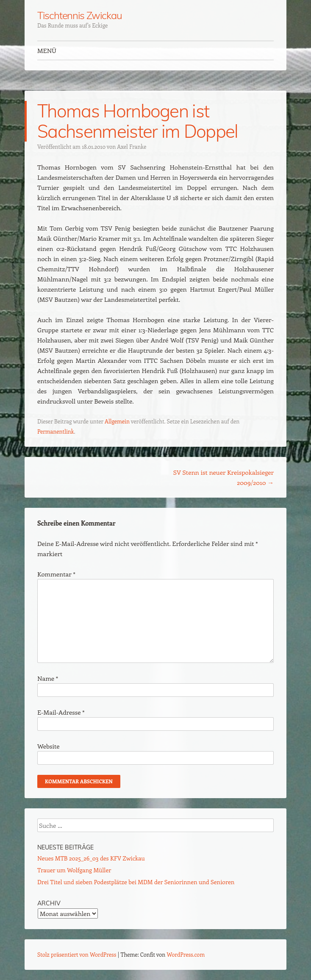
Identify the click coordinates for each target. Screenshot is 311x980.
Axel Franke (132, 146)
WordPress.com (186, 954)
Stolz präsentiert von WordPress (77, 954)
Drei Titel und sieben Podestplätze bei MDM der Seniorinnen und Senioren (136, 882)
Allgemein (117, 421)
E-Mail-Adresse (61, 712)
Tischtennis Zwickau (79, 15)
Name (48, 678)
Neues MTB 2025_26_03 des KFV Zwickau (91, 858)
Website (49, 746)
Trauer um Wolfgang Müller (74, 870)
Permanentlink (56, 431)
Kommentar (56, 574)
